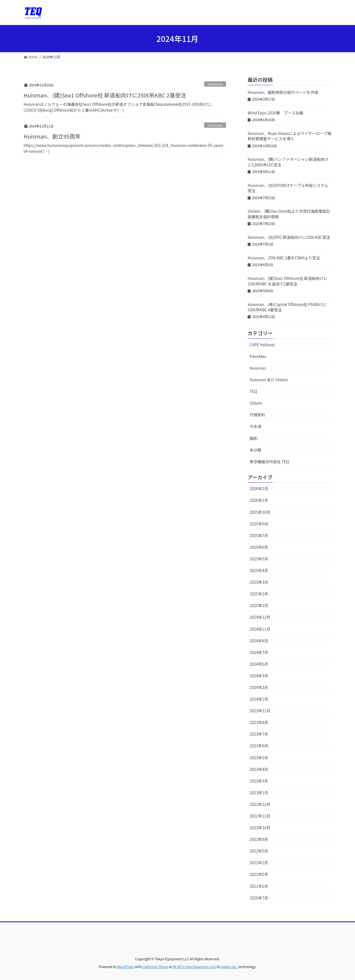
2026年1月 (259, 500)
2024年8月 (259, 641)
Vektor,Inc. (229, 967)
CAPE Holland (262, 345)
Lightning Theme (155, 967)
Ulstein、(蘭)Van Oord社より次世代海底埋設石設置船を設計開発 (289, 214)
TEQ (253, 391)
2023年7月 (259, 734)
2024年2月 (259, 687)
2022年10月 (260, 828)
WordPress (126, 967)
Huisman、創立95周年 (52, 136)
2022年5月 (259, 851)
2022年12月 (260, 804)
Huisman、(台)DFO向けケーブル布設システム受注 (288, 188)
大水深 (255, 426)
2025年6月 (259, 547)
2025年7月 (259, 535)
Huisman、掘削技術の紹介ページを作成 (283, 92)
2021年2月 (259, 886)
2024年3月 (259, 676)
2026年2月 (259, 488)
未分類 (255, 450)
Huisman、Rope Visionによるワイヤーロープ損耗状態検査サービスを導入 (289, 136)
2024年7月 (259, 652)
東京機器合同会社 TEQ (269, 462)
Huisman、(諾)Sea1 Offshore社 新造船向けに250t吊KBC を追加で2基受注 (288, 281)
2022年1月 (259, 863)
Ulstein (256, 403)
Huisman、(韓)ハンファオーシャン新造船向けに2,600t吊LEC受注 (288, 162)
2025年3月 (259, 582)
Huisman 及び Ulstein (269, 380)
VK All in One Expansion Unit (194, 967)
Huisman (215, 84)
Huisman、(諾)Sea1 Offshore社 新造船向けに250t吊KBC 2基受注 (105, 95)
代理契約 (257, 415)
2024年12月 (260, 617)
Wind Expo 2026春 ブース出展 (275, 113)
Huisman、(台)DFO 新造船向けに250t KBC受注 (289, 237)
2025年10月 (260, 512)
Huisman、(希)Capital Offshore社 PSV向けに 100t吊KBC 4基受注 (287, 307)
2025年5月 (259, 559)
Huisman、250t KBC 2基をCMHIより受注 (284, 258)
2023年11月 (260, 711)
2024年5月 (259, 664)
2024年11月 (260, 629)
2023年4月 (259, 769)
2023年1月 (259, 793)
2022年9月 (259, 839)
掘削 (253, 438)
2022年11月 (260, 816)
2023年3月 (259, 781)
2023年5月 (259, 758)
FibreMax (258, 356)
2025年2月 (259, 594)
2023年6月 (259, 746)
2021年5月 (259, 874)
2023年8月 (259, 722)
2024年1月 (259, 699)
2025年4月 (259, 570)
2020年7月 (259, 898)
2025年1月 (259, 605)
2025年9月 (259, 524)
